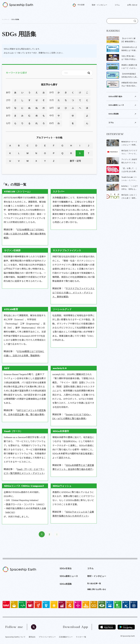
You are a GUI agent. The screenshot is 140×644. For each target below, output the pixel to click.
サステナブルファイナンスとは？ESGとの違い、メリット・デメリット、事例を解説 (73, 293)
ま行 (8, 116)
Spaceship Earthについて (15, 637)
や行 (52, 116)
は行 (52, 108)
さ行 (8, 100)
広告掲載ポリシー (66, 637)
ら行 (8, 123)
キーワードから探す (16, 73)
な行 (8, 108)
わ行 (52, 123)
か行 (52, 93)
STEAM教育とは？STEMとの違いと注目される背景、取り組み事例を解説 (25, 234)
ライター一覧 (81, 637)
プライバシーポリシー (47, 637)
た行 (52, 100)
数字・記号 (75, 161)
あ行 (8, 93)
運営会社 (32, 637)
